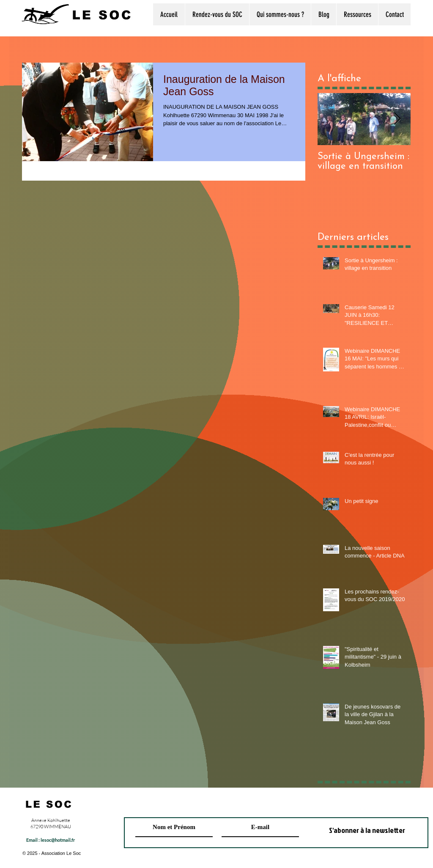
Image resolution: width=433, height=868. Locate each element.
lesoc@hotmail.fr (58, 840)
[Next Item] (397, 119)
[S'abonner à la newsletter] (367, 830)
